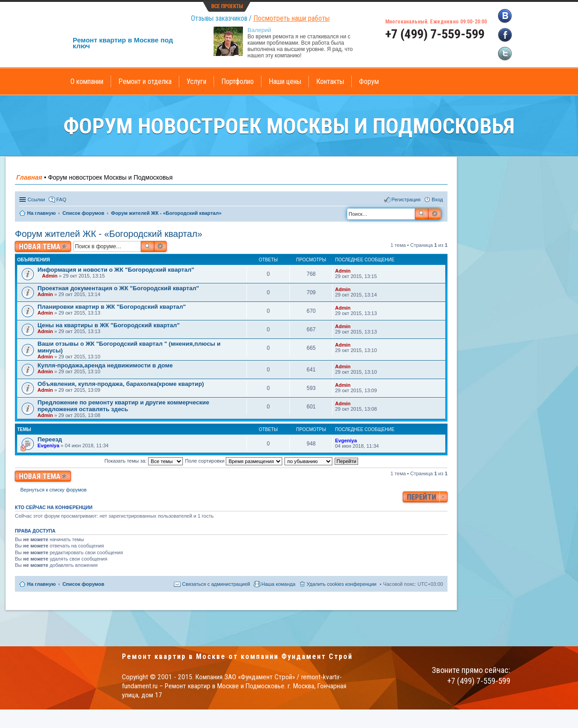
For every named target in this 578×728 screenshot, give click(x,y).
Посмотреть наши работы (291, 18)
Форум (369, 81)
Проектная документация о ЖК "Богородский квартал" (118, 288)
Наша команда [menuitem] (278, 584)
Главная (29, 177)
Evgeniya (48, 445)
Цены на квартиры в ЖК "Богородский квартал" (109, 325)
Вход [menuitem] (437, 199)
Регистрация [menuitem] (406, 199)
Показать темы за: (144, 461)
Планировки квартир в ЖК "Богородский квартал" (112, 307)
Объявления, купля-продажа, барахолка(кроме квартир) (121, 384)
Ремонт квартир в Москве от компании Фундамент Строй (237, 656)
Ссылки (36, 199)
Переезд (50, 439)
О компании (87, 81)
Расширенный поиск (435, 214)
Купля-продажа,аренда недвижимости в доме (105, 365)
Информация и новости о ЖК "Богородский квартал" (116, 270)
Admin (50, 276)
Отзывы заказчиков (219, 18)
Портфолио (238, 81)
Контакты (330, 81)
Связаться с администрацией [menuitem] (216, 584)
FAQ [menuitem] (61, 199)
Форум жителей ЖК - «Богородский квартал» (109, 234)
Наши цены (285, 81)
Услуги (196, 81)
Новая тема (40, 247)
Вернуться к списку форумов (54, 490)
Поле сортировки (234, 461)
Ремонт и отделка (145, 81)
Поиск (422, 214)
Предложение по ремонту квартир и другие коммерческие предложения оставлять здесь (123, 406)
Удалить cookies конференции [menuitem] (342, 584)
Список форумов (83, 584)
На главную (41, 584)
